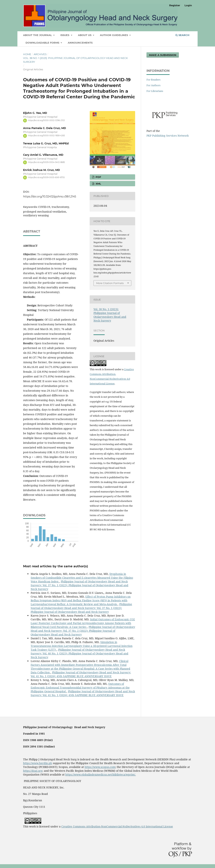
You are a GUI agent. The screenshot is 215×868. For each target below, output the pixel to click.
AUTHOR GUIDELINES (114, 35)
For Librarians (155, 91)
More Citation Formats (110, 283)
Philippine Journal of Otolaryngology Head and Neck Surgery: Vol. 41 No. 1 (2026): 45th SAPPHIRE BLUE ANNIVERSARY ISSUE (81, 674)
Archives (40, 54)
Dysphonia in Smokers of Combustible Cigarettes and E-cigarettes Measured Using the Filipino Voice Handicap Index (82, 578)
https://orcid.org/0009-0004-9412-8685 (46, 162)
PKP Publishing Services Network (168, 136)
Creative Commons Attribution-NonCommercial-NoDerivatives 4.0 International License (117, 826)
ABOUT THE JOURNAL (38, 35)
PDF (98, 177)
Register (175, 5)
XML (98, 184)
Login (188, 5)
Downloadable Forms (43, 43)
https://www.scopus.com (100, 767)
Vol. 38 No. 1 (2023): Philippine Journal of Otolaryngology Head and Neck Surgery (75, 60)
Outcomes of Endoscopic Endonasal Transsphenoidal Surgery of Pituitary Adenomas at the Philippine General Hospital (80, 688)
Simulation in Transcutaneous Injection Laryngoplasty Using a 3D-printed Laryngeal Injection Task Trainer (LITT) (82, 646)
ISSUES (65, 35)
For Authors (153, 85)
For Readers (153, 80)
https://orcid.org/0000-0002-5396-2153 (46, 120)
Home (27, 54)
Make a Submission (163, 55)
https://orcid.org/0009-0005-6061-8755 (46, 177)
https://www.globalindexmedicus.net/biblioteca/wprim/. (101, 774)
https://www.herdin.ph (38, 763)
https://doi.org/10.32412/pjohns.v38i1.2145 (50, 196)
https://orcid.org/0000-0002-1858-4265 (46, 136)
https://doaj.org (33, 771)
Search (182, 35)
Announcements (80, 43)
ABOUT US (85, 35)
